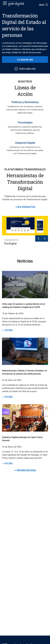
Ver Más (9, 330)
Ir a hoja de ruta (25, 59)
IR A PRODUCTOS (26, 207)
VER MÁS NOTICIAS (26, 470)
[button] (38, 238)
